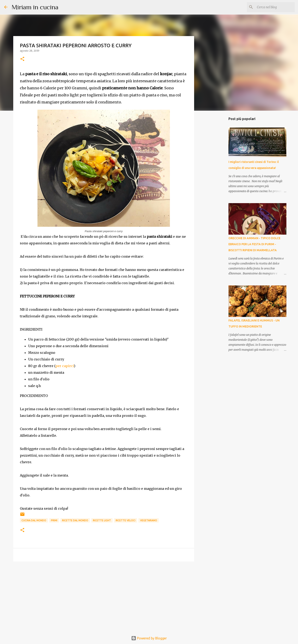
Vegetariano (149, 520)
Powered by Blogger (149, 638)
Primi (54, 520)
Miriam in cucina (35, 7)
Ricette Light (102, 520)
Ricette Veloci (126, 520)
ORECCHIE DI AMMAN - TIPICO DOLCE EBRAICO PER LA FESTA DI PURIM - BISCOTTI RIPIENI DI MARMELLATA (254, 244)
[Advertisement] (104, 597)
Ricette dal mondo (75, 520)
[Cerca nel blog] (273, 7)
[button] (22, 59)
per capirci (65, 366)
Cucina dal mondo (34, 520)
